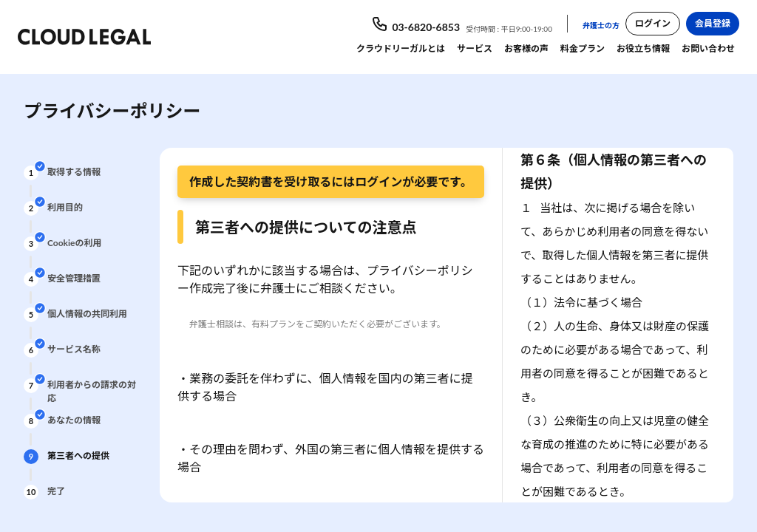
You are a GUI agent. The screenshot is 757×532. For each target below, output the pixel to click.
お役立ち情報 (643, 48)
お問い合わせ (708, 48)
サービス (475, 48)
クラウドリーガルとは (401, 48)
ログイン (653, 23)
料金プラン (583, 48)
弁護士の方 (601, 25)
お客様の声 (526, 48)
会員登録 (713, 23)
